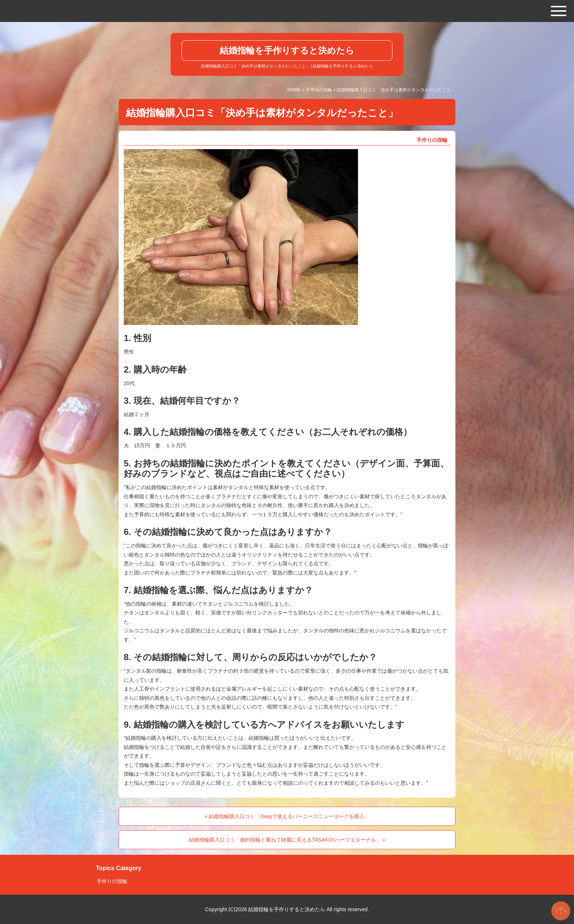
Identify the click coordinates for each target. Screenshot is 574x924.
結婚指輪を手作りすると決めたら (287, 50)
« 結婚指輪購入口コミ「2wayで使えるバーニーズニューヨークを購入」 (287, 816)
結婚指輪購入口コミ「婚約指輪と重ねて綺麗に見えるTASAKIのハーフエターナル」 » (287, 840)
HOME (294, 90)
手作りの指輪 (319, 90)
